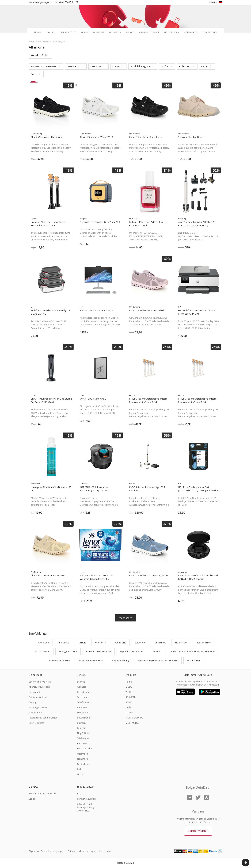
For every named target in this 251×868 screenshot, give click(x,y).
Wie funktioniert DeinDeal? (42, 794)
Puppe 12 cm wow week (132, 652)
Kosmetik (115, 32)
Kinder (143, 32)
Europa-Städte (84, 748)
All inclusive (64, 643)
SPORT (129, 702)
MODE (129, 687)
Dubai (80, 774)
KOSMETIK (131, 697)
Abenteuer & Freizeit (39, 687)
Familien (81, 728)
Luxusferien (83, 713)
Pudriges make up (68, 652)
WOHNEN (130, 692)
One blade (44, 643)
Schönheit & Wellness (40, 682)
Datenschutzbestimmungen (81, 851)
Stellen (32, 799)
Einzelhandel (35, 713)
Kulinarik (81, 723)
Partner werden (198, 831)
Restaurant (34, 692)
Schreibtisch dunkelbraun (98, 652)
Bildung (33, 702)
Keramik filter (194, 661)
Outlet (129, 707)
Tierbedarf (210, 32)
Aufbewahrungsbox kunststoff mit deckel (158, 661)
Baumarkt (191, 32)
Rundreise (82, 743)
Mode (84, 32)
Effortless (157, 652)
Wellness (82, 687)
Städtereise (83, 738)
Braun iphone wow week (91, 661)
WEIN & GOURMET (135, 718)
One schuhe (160, 643)
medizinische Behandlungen (43, 718)
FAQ (79, 794)
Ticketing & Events (38, 707)
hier (210, 822)
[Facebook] (190, 798)
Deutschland (83, 764)
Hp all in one (181, 643)
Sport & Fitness (37, 723)
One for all (100, 643)
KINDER (129, 713)
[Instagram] (206, 798)
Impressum (105, 851)
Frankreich (82, 759)
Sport (130, 32)
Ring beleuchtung (120, 661)
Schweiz (81, 682)
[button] (246, 863)
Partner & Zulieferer (87, 799)
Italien (80, 769)
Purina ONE (120, 643)
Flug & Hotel (83, 733)
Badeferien (83, 707)
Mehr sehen (126, 618)
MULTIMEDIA (132, 723)
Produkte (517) (39, 55)
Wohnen (98, 32)
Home (38, 32)
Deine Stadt (68, 32)
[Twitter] (198, 798)
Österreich (82, 754)
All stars (82, 643)
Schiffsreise (83, 702)
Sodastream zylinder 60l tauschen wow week (193, 652)
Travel (50, 32)
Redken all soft (204, 643)
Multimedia (171, 32)
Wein (156, 32)
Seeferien (82, 697)
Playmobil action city (59, 661)
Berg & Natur (84, 692)
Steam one (140, 643)
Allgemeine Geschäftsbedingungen (46, 851)
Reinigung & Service (39, 697)
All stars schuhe (42, 652)
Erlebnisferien (84, 718)
